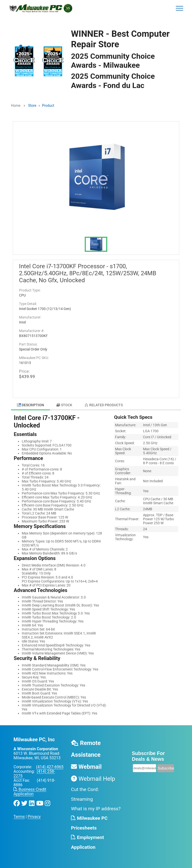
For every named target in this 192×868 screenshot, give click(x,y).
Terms (19, 817)
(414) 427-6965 (50, 767)
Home (16, 105)
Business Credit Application (30, 792)
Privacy (34, 817)
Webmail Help (93, 779)
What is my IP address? (96, 809)
